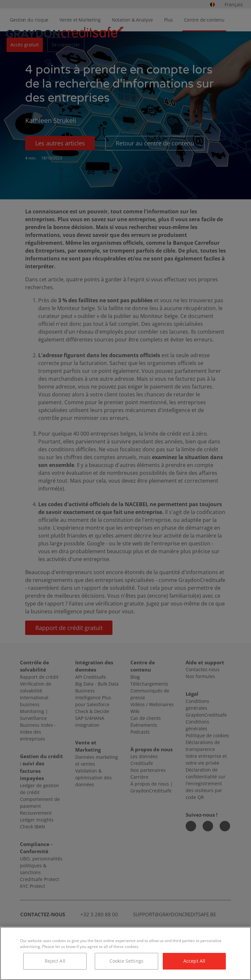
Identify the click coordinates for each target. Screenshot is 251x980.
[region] (125, 953)
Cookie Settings (126, 961)
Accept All (194, 961)
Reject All (55, 961)
